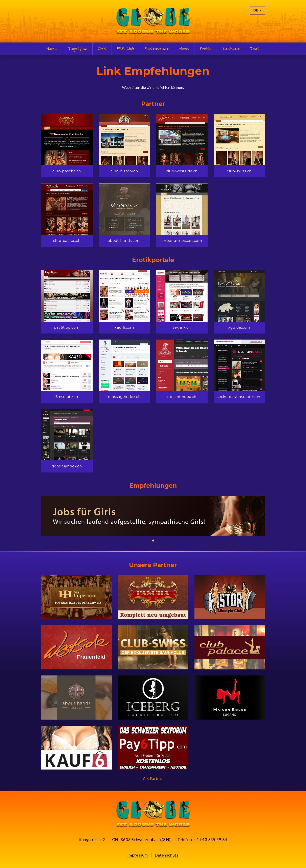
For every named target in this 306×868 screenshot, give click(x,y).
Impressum (138, 855)
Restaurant (157, 49)
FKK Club (126, 49)
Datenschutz (167, 855)
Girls (102, 49)
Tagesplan (77, 49)
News (184, 49)
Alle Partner (153, 778)
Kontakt (231, 49)
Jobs (255, 49)
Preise (206, 49)
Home (52, 49)
